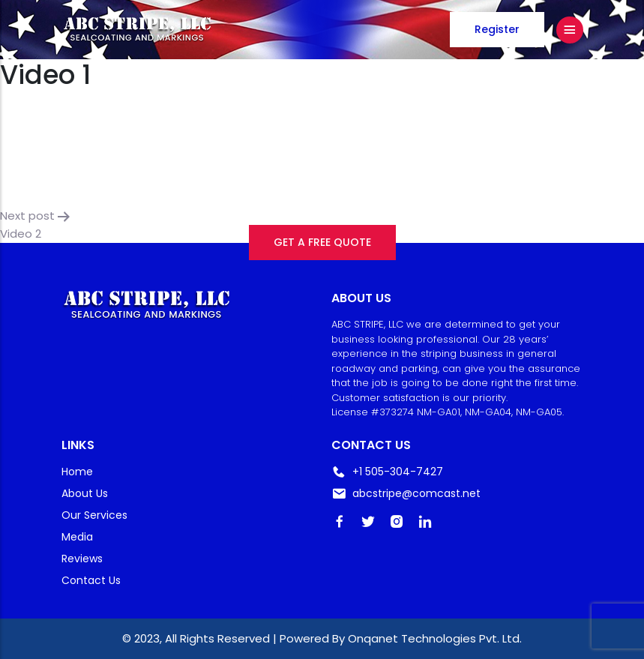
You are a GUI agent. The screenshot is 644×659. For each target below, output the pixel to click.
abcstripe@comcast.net (406, 494)
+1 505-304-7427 (387, 472)
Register (497, 29)
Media (77, 537)
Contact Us (91, 580)
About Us (85, 493)
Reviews (82, 559)
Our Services (94, 515)
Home (77, 472)
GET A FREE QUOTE (322, 242)
